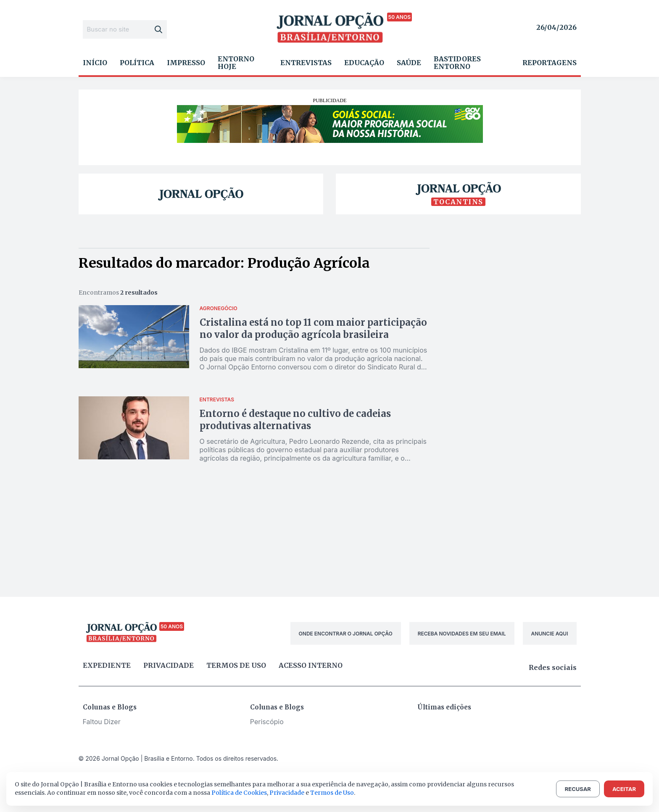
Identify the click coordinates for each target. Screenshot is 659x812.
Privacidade (169, 665)
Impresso (186, 63)
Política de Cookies (239, 793)
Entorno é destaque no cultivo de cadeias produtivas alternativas (295, 420)
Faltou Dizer (102, 722)
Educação (364, 63)
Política (137, 63)
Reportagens (550, 63)
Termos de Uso (332, 793)
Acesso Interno (311, 665)
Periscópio (267, 722)
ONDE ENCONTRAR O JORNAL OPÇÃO (346, 634)
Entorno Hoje (236, 63)
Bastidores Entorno (457, 63)
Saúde (409, 63)
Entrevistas (306, 63)
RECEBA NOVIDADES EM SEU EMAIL (462, 634)
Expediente (107, 665)
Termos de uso (236, 665)
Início (95, 63)
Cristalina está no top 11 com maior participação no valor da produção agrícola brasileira (313, 328)
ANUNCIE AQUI (550, 634)
